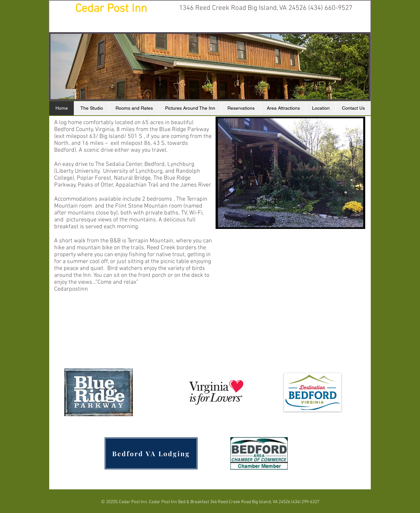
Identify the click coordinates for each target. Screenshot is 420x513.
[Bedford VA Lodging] (151, 453)
